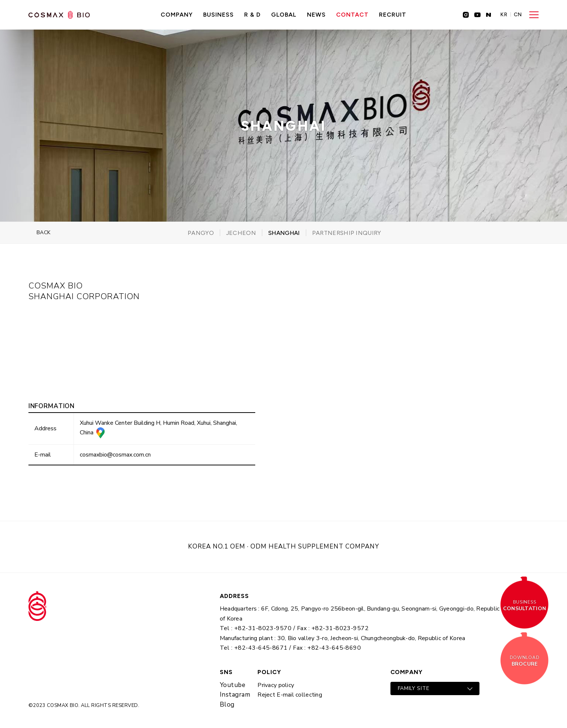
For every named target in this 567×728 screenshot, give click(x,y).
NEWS (316, 15)
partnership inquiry (347, 233)
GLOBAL (284, 15)
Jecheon (241, 233)
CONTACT (352, 15)
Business (218, 15)
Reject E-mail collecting (290, 695)
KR (504, 15)
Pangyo (201, 233)
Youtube (233, 685)
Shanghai (284, 233)
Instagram (235, 695)
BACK (44, 233)
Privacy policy (276, 685)
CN (518, 15)
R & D (252, 15)
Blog (227, 705)
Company (177, 15)
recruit (393, 15)
